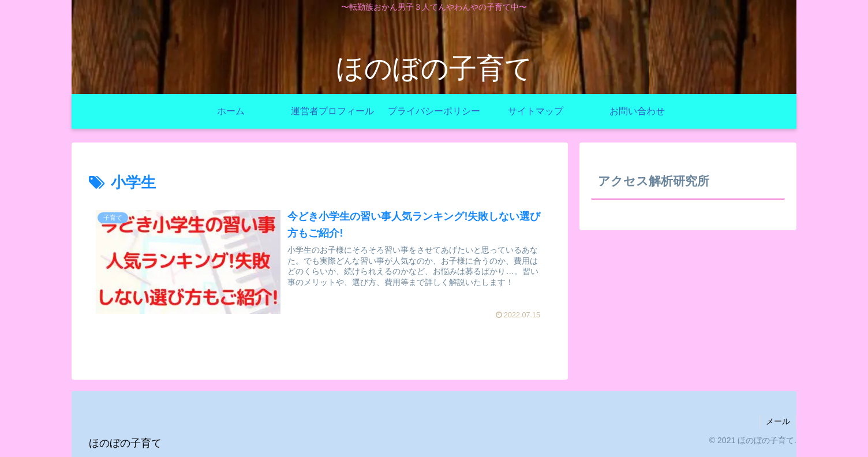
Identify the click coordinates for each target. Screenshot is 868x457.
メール (778, 421)
